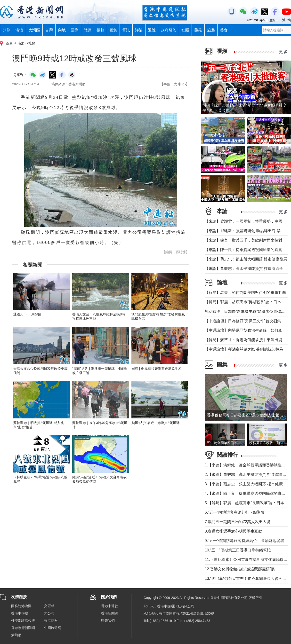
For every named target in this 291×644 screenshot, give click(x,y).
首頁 (9, 43)
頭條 (7, 30)
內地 (62, 30)
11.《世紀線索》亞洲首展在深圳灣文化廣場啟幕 (246, 560)
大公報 (49, 613)
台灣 (49, 30)
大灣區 (34, 30)
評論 (139, 30)
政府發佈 (169, 30)
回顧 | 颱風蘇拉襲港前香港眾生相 (157, 369)
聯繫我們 (108, 620)
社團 (185, 30)
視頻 (100, 30)
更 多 (283, 52)
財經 (88, 30)
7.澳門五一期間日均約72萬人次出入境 (238, 522)
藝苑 (198, 30)
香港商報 (51, 620)
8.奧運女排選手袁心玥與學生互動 (233, 531)
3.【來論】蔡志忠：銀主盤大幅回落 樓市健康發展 (248, 484)
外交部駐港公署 (23, 620)
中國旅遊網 (53, 628)
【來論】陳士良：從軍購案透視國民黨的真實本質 (247, 250)
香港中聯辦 (20, 613)
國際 (75, 30)
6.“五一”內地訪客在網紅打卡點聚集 (235, 512)
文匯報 (49, 606)
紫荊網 (16, 635)
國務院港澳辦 (21, 606)
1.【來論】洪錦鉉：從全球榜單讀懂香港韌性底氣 (247, 465)
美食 (224, 30)
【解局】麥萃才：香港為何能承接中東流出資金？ (247, 340)
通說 (152, 30)
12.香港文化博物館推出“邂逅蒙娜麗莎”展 (240, 569)
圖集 (113, 30)
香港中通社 (110, 606)
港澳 (19, 30)
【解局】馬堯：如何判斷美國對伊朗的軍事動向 (245, 293)
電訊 (126, 30)
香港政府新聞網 (23, 628)
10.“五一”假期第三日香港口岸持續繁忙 (238, 550)
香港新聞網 (110, 613)
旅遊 (211, 30)
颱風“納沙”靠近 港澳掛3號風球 (156, 423)
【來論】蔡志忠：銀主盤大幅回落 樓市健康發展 (246, 259)
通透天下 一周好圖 (27, 314)
